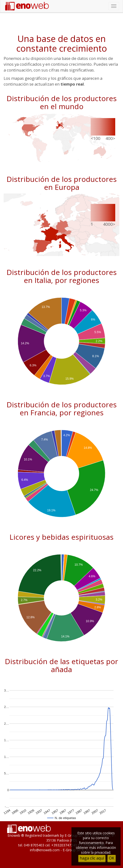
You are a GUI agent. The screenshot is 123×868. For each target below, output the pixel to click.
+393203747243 (64, 845)
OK (112, 858)
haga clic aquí (92, 858)
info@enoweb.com (45, 850)
